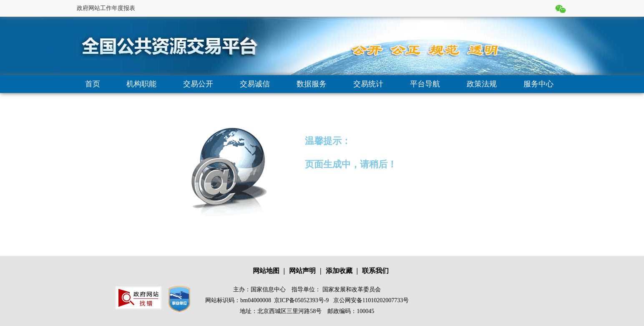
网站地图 (266, 271)
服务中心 (538, 84)
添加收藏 (339, 271)
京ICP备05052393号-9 (301, 300)
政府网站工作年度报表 (106, 8)
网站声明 (302, 271)
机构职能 (141, 84)
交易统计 (368, 84)
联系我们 (375, 271)
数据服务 (312, 84)
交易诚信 (255, 84)
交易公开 (198, 84)
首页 (93, 84)
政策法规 (482, 84)
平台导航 (425, 84)
